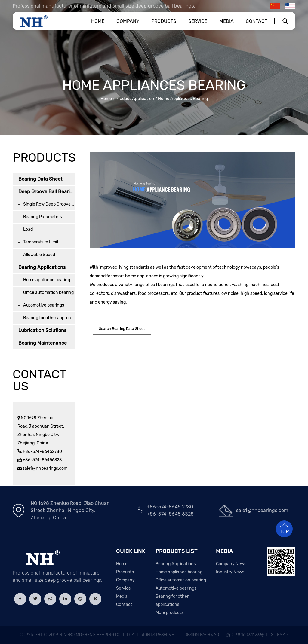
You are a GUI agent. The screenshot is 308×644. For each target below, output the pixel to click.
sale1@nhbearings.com (45, 468)
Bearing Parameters (43, 217)
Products (164, 21)
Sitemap (280, 635)
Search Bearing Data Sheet (122, 329)
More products (169, 613)
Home (98, 21)
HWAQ (213, 635)
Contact (257, 21)
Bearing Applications (42, 267)
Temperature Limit (41, 242)
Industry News (230, 572)
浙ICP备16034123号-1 (247, 635)
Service (198, 21)
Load (28, 229)
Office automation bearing (48, 293)
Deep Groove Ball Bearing (47, 192)
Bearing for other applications (49, 318)
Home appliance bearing (47, 280)
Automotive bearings (44, 305)
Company (128, 21)
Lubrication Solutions (42, 330)
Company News (231, 564)
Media (226, 21)
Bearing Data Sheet (40, 179)
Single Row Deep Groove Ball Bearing (49, 204)
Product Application (135, 99)
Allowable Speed (39, 255)
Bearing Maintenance (43, 343)
